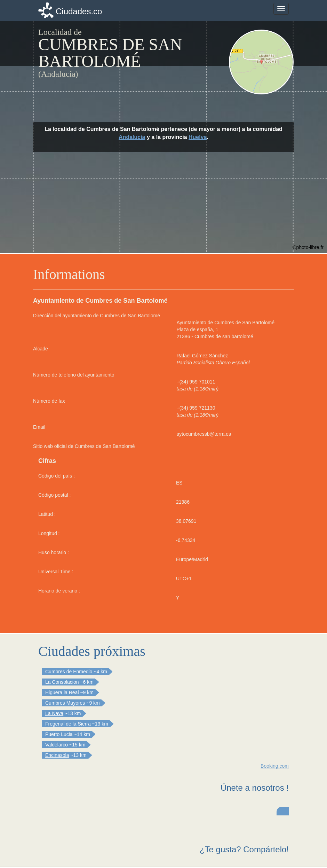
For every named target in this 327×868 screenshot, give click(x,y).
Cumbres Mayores (65, 703)
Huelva (198, 137)
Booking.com (275, 766)
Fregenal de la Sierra (68, 724)
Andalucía (132, 137)
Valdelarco (57, 745)
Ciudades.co (79, 11)
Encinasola (57, 755)
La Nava (54, 713)
